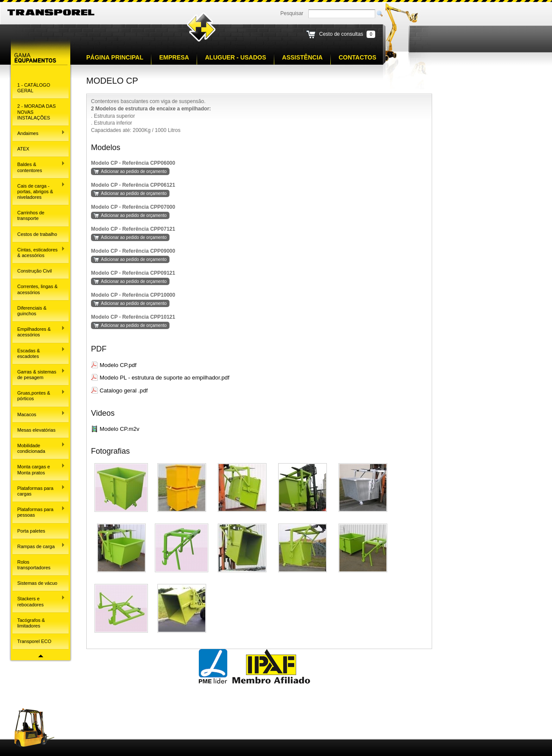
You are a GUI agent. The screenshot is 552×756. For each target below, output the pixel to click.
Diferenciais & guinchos (32, 311)
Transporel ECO (34, 641)
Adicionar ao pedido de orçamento (134, 171)
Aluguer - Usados (235, 57)
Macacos (39, 414)
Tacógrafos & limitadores (31, 623)
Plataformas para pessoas (39, 512)
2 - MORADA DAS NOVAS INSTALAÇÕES (36, 112)
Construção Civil (34, 271)
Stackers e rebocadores (39, 601)
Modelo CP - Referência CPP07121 (133, 229)
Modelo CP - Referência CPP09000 (133, 251)
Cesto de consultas (341, 34)
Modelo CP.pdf (118, 365)
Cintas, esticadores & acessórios (39, 252)
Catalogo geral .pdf (124, 391)
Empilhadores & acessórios (39, 331)
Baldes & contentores (39, 167)
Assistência (302, 57)
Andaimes (39, 133)
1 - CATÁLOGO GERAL (34, 88)
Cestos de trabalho (37, 234)
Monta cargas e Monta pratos (39, 469)
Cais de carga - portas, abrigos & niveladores (39, 191)
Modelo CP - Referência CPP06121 (133, 185)
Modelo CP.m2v (119, 429)
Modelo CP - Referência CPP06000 (133, 163)
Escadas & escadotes (39, 353)
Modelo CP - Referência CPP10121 (133, 317)
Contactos (357, 57)
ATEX (23, 149)
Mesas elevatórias (36, 430)
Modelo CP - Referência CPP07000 (133, 207)
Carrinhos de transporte (31, 215)
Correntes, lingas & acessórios (38, 289)
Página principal (115, 57)
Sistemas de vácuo (37, 583)
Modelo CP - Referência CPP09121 (133, 273)
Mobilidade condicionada (39, 448)
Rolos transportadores (34, 565)
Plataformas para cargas (39, 491)
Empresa (174, 57)
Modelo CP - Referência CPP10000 (133, 295)
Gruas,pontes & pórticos (39, 395)
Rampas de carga (39, 546)
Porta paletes (31, 531)
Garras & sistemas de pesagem (39, 374)
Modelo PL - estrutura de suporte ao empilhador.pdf (165, 378)
